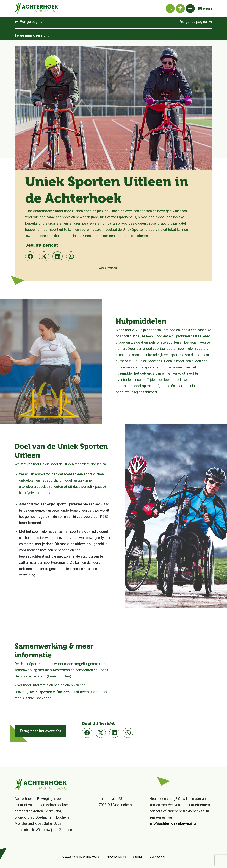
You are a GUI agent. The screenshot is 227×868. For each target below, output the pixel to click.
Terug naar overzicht (32, 35)
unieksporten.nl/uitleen (50, 692)
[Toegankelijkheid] (180, 9)
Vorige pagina (31, 22)
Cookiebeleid (157, 857)
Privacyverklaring (116, 857)
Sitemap (138, 857)
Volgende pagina (194, 22)
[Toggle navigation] (190, 9)
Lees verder (108, 267)
